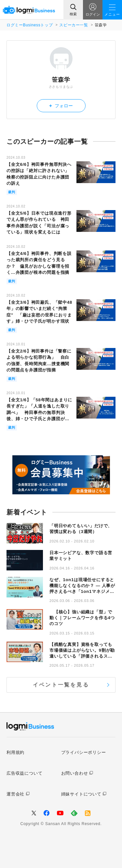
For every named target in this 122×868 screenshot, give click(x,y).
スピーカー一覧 (74, 25)
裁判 (12, 192)
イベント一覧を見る (61, 685)
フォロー (61, 106)
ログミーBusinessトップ (30, 25)
